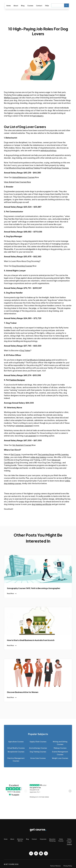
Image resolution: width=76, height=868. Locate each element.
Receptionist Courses (16, 752)
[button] (70, 5)
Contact (39, 6)
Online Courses (61, 840)
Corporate (43, 839)
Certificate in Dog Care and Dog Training (23, 168)
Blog (23, 6)
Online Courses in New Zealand (69, 842)
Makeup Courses (60, 748)
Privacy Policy (68, 866)
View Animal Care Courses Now (17, 182)
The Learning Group (46, 455)
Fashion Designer (17, 380)
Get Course (16, 455)
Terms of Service (55, 866)
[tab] (38, 734)
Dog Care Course (47, 95)
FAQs (47, 6)
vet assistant (31, 436)
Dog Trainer (25, 351)
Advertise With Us (20, 840)
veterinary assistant (24, 426)
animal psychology (48, 151)
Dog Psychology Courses (58, 168)
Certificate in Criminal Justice (39, 360)
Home (9, 6)
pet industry (38, 116)
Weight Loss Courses (60, 758)
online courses (23, 95)
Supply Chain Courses (38, 742)
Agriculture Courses (16, 742)
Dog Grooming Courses (22, 266)
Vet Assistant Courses (22, 445)
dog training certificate (42, 504)
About (16, 6)
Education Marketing (52, 840)
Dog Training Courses (38, 752)
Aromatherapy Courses (38, 748)
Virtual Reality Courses (16, 748)
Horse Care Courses (38, 758)
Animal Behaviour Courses (23, 177)
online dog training (38, 457)
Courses (30, 6)
